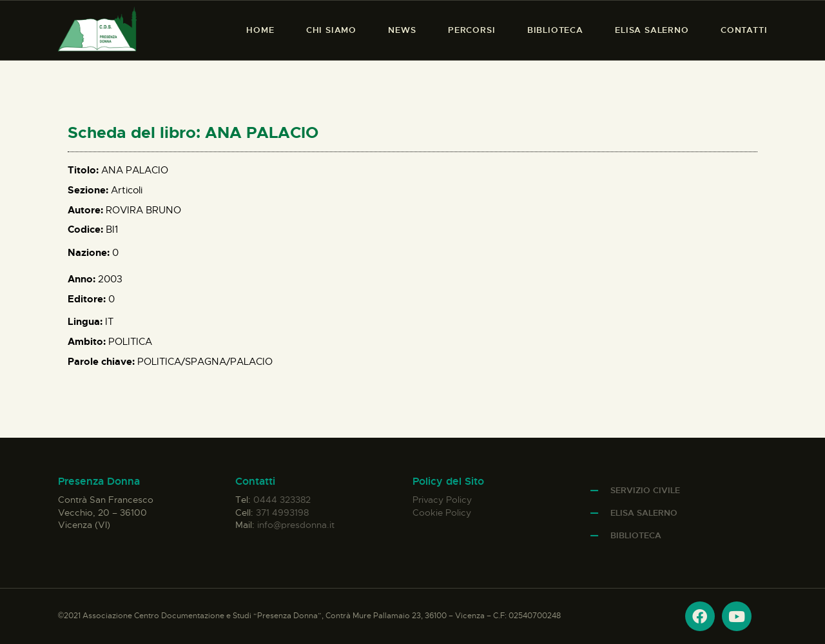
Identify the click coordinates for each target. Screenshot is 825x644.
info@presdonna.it (296, 525)
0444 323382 (282, 500)
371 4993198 (282, 512)
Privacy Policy (442, 500)
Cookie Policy (442, 512)
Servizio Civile (645, 490)
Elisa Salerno (644, 513)
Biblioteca (636, 535)
